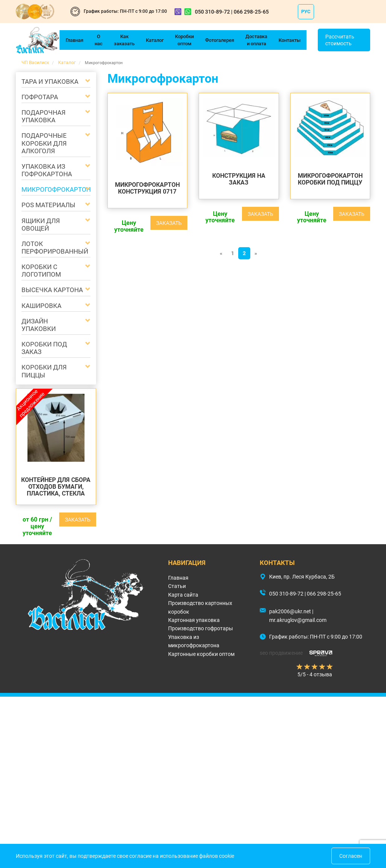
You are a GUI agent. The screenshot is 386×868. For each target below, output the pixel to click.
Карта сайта (183, 595)
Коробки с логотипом (41, 271)
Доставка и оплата (256, 40)
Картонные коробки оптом (201, 654)
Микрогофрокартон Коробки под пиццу (330, 179)
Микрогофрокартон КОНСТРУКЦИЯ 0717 (147, 188)
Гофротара (40, 97)
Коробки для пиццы (44, 371)
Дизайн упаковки (39, 325)
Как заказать (124, 40)
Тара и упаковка (50, 82)
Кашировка (41, 306)
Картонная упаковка (194, 620)
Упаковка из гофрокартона (47, 170)
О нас (99, 40)
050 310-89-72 (212, 12)
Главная (74, 40)
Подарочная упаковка (44, 116)
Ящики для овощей (41, 225)
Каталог (155, 40)
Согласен (351, 856)
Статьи (177, 586)
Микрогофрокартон (52, 189)
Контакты (289, 40)
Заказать (78, 520)
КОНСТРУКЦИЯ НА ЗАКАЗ (239, 179)
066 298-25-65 (251, 12)
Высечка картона (52, 290)
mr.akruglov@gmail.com (298, 620)
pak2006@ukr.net (290, 611)
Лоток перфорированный (52, 248)
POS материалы (48, 205)
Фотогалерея (220, 40)
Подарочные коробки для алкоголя (44, 143)
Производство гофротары (201, 628)
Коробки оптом (184, 40)
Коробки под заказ (44, 348)
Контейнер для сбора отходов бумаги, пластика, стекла (56, 487)
